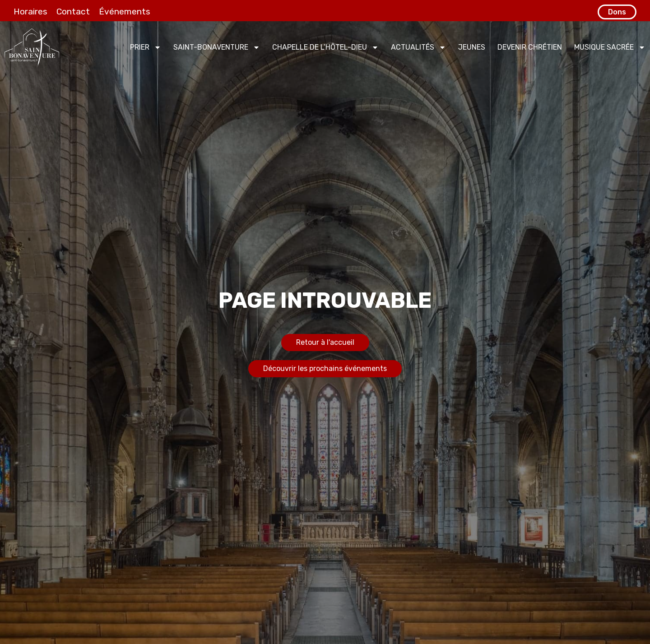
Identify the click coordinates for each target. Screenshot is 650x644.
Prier (146, 47)
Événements (125, 12)
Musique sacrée (610, 47)
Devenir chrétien (530, 47)
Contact (73, 12)
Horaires (30, 12)
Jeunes (472, 47)
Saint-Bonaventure (217, 47)
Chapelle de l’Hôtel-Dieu (325, 47)
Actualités (418, 47)
